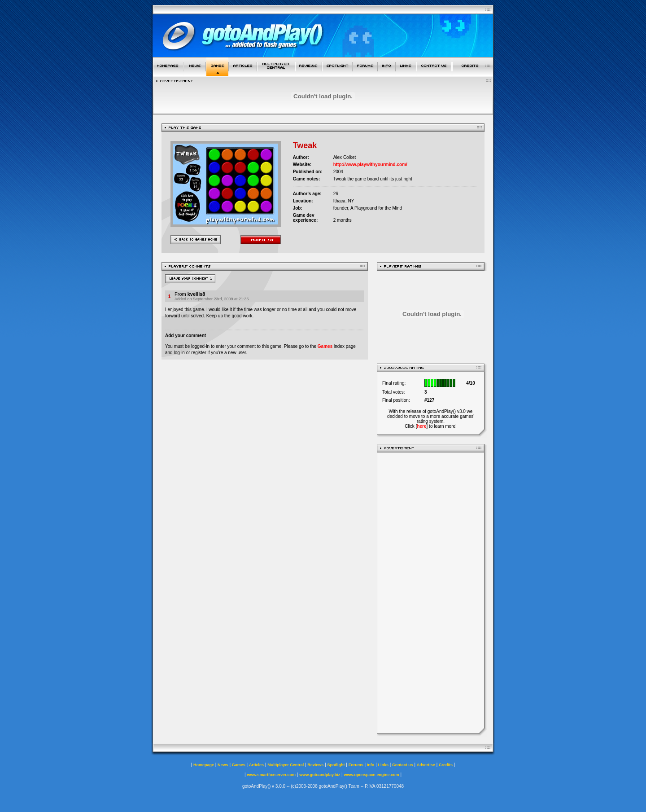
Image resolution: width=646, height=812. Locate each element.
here (421, 426)
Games (325, 346)
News (223, 765)
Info (371, 765)
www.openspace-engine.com (371, 775)
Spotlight (336, 765)
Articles (256, 765)
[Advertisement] (431, 593)
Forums (356, 765)
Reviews (315, 765)
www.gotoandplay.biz (320, 775)
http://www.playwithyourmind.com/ (370, 165)
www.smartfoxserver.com (271, 775)
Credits (446, 765)
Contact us (403, 765)
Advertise (426, 765)
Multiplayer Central (286, 765)
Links (384, 765)
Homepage (204, 765)
